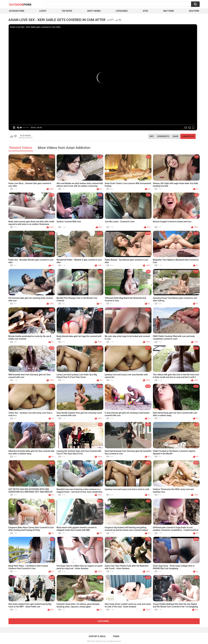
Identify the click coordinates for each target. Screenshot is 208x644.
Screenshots (163, 136)
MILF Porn (168, 11)
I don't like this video (15, 136)
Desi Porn (194, 11)
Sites (145, 11)
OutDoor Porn (101, 641)
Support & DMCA (97, 636)
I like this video (12, 136)
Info (152, 136)
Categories (122, 11)
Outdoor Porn (17, 11)
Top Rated (67, 11)
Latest (43, 11)
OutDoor (20, 4)
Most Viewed (94, 11)
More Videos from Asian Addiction (64, 148)
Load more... (104, 621)
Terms (116, 636)
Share (175, 136)
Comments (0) (188, 136)
